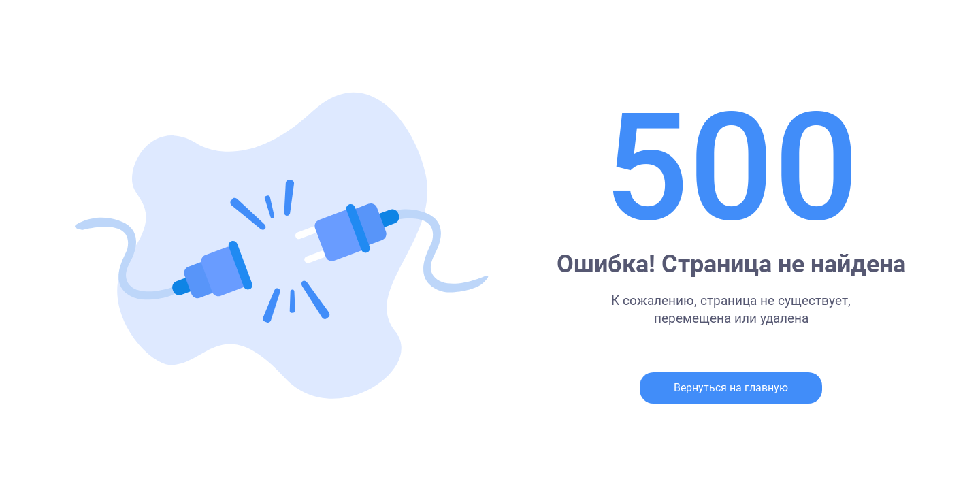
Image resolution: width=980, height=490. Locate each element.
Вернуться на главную (731, 388)
